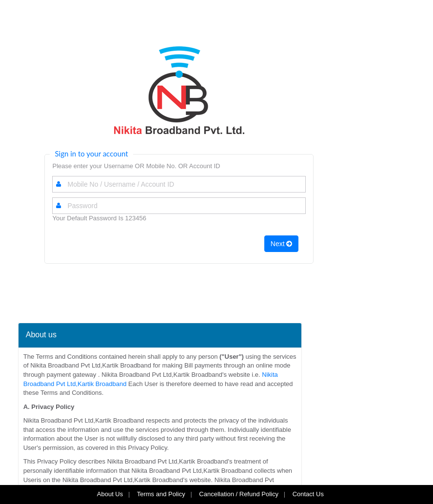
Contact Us (309, 494)
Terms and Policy (161, 494)
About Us (110, 494)
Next (282, 244)
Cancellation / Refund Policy (239, 494)
